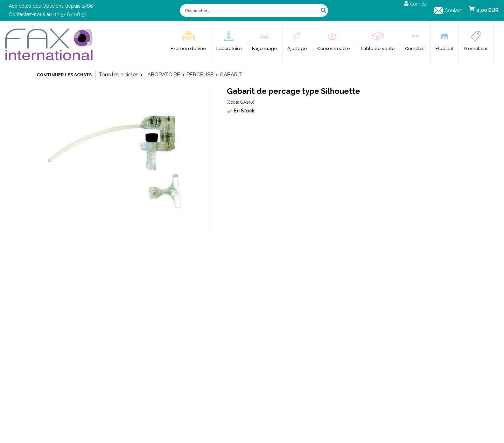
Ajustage (297, 49)
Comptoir (415, 49)
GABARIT (231, 75)
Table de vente (377, 49)
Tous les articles (119, 75)
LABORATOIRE (162, 75)
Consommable (334, 49)
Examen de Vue (188, 49)
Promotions (476, 49)
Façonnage (265, 49)
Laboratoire (229, 49)
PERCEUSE (200, 75)
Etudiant (444, 49)
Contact (453, 11)
